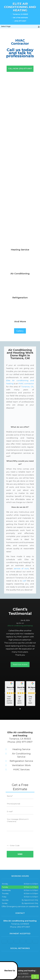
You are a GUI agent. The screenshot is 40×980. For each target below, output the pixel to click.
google (22, 956)
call (24, 581)
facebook (18, 956)
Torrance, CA (27, 387)
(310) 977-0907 (19, 21)
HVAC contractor (26, 384)
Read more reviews (20, 664)
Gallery (20, 331)
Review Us (8, 971)
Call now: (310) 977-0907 (20, 69)
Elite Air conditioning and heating (20, 626)
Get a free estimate (19, 17)
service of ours (21, 569)
